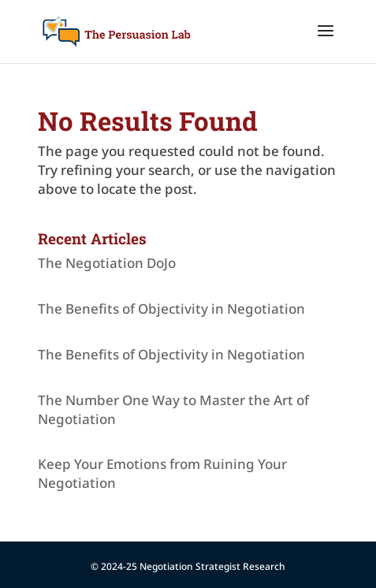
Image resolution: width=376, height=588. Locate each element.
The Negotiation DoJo (107, 263)
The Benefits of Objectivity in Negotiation (171, 309)
